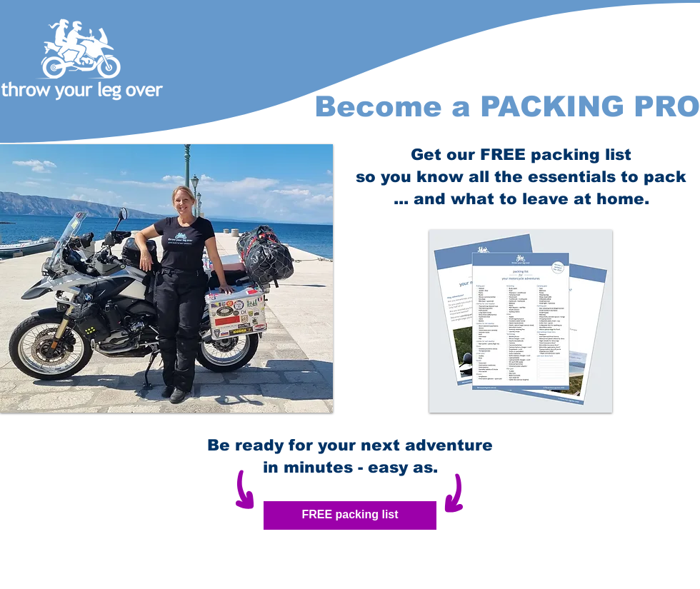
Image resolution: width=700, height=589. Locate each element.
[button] (166, 278)
